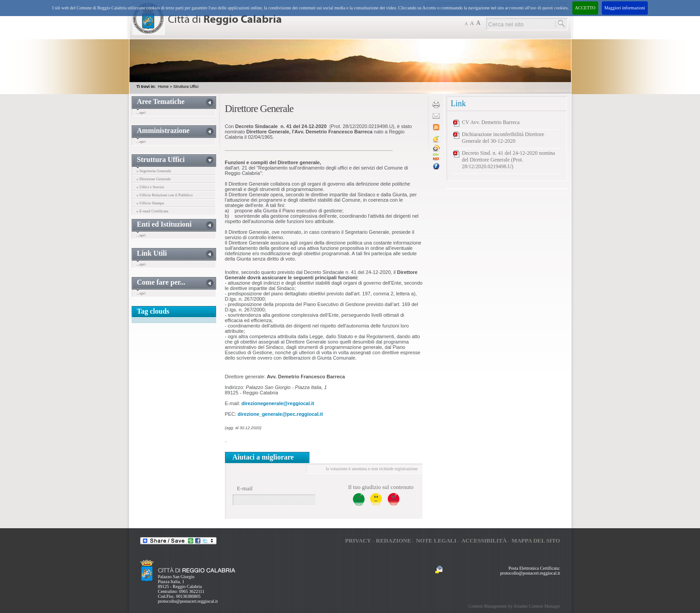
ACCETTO (585, 8)
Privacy (358, 541)
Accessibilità (484, 541)
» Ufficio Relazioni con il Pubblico (165, 195)
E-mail (245, 488)
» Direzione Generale (154, 179)
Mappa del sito (536, 541)
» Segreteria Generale (154, 171)
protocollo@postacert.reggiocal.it (188, 601)
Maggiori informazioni (625, 8)
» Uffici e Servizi (150, 187)
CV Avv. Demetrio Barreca (491, 122)
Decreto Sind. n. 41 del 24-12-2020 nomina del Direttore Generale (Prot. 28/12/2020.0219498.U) (509, 160)
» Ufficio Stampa (150, 203)
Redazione (394, 541)
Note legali (436, 541)
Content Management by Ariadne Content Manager (514, 606)
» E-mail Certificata (152, 211)
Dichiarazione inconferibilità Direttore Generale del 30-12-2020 (503, 138)
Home (163, 87)
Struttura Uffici (186, 87)
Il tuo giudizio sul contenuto (381, 487)
